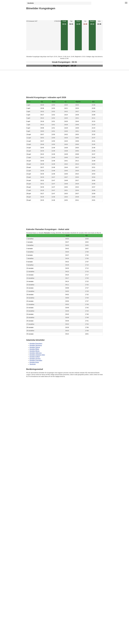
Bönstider (36, 381)
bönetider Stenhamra (36, 345)
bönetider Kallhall (35, 357)
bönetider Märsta (34, 351)
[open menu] (126, 3)
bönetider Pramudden (36, 360)
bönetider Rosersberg (36, 344)
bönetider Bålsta (34, 349)
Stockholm (31, 3)
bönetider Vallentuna (36, 353)
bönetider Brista (34, 362)
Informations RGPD (32, 385)
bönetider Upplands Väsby (37, 355)
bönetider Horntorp (35, 359)
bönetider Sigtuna (35, 347)
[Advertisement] (44, 36)
